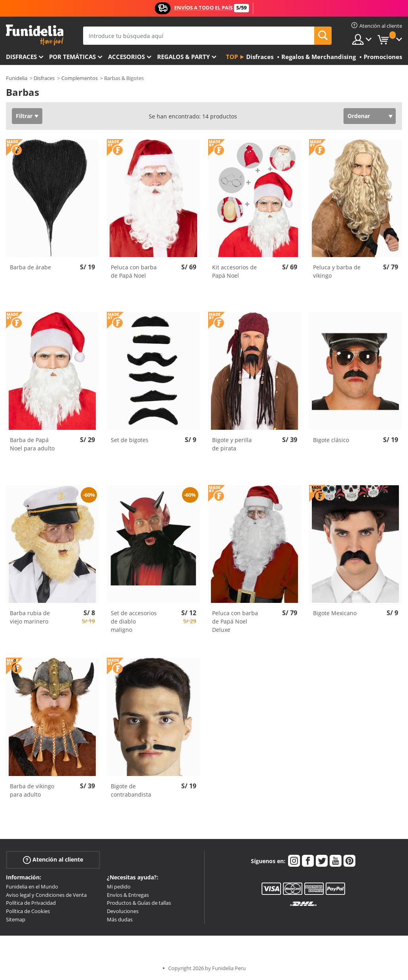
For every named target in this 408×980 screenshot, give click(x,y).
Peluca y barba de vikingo (337, 271)
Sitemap (16, 919)
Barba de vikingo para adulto (32, 790)
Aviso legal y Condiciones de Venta (46, 895)
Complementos (80, 78)
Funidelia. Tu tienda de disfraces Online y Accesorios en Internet (35, 35)
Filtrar (24, 116)
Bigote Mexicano (335, 613)
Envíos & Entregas (128, 895)
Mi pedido (119, 887)
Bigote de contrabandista (131, 790)
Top (232, 57)
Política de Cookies (28, 911)
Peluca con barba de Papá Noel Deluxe (235, 621)
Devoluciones (123, 911)
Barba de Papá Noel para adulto (32, 444)
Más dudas (120, 919)
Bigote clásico (331, 440)
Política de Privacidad (31, 903)
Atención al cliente (53, 860)
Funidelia (17, 78)
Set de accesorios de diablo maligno (134, 621)
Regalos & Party (183, 57)
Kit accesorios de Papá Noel (234, 271)
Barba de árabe (30, 267)
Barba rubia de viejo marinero (30, 617)
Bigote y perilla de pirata (232, 444)
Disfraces (21, 57)
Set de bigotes (130, 440)
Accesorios (126, 57)
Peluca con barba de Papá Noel (134, 271)
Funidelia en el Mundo (32, 887)
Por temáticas (72, 57)
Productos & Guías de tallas (139, 903)
